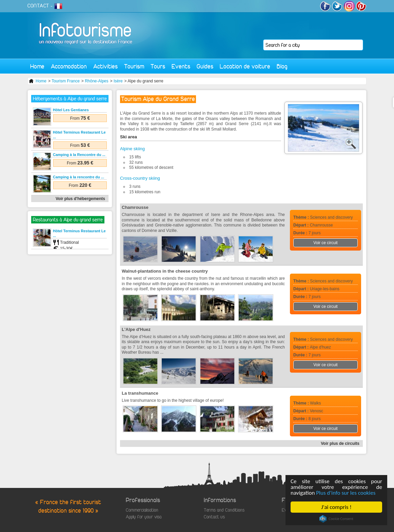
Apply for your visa (144, 517)
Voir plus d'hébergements (80, 199)
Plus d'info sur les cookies (346, 493)
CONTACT (38, 6)
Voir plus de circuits (340, 444)
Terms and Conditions (224, 510)
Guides (205, 66)
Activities (105, 66)
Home (37, 66)
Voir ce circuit (325, 243)
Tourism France (66, 81)
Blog (282, 66)
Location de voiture (245, 66)
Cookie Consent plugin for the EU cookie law (336, 519)
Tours (158, 66)
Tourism (134, 66)
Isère (118, 81)
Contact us (214, 517)
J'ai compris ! (336, 507)
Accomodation (69, 66)
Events (181, 66)
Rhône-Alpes (96, 81)
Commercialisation (142, 510)
